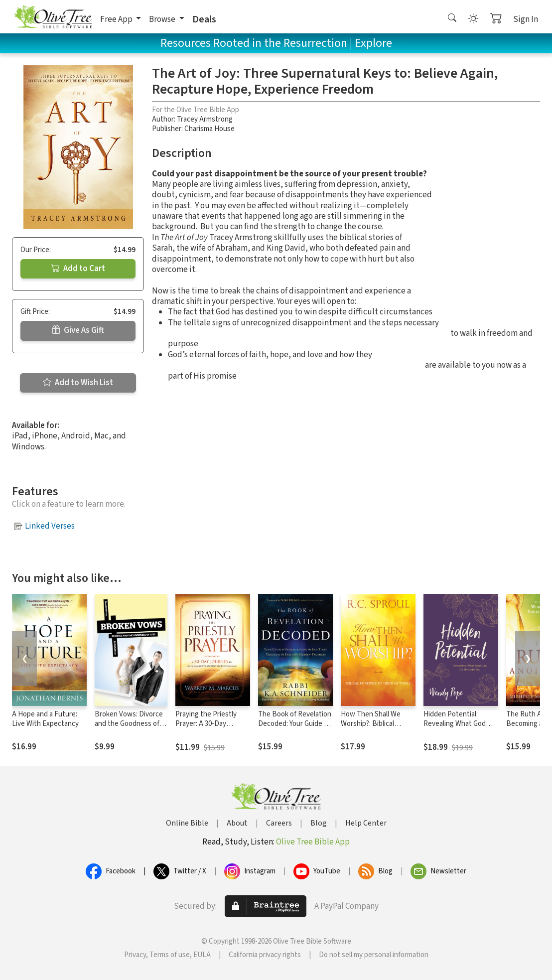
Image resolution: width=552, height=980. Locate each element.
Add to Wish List (78, 383)
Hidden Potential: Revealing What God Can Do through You (455, 724)
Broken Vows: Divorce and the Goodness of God (129, 724)
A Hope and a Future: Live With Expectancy (45, 719)
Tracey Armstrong (205, 119)
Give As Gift (78, 330)
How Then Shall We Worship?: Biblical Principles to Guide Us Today (375, 728)
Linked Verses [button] (50, 526)
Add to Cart (78, 269)
